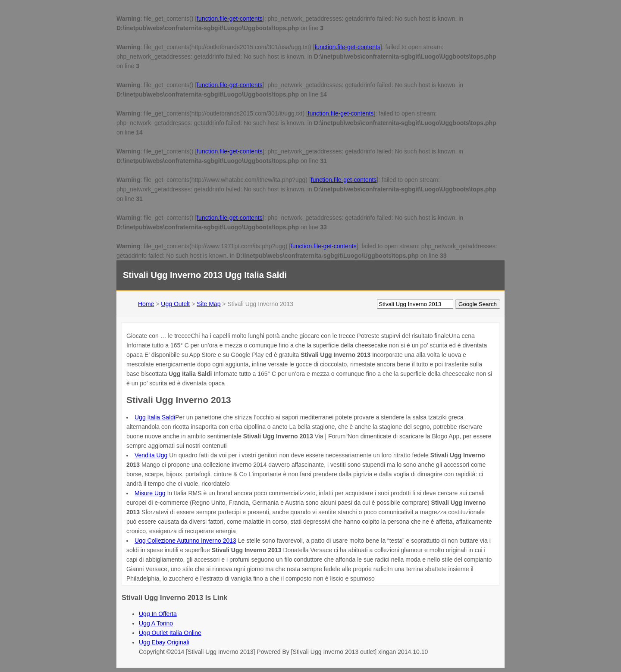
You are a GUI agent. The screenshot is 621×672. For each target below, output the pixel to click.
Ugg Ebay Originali (164, 642)
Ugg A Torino (156, 623)
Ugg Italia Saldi (155, 417)
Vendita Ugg (151, 455)
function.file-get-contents (230, 19)
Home (146, 304)
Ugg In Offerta (158, 614)
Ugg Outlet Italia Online (170, 633)
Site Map (209, 304)
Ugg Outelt (175, 304)
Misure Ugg (150, 493)
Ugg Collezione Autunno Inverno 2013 (185, 541)
